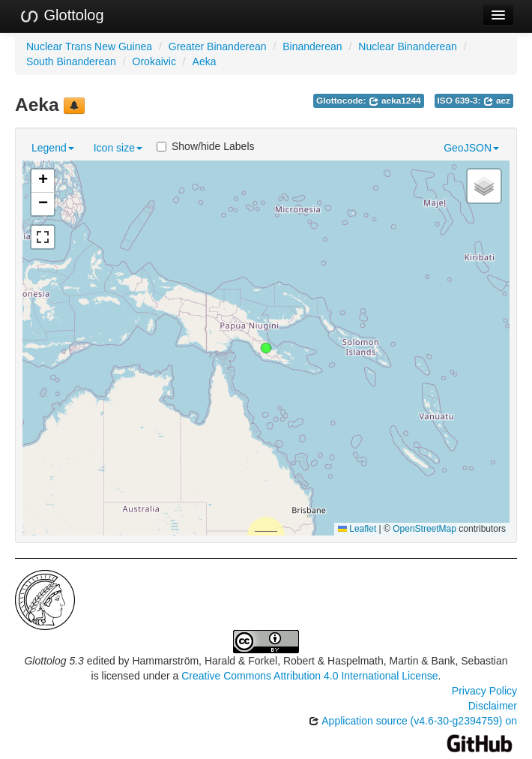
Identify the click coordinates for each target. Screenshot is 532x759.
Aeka (205, 61)
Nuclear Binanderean (408, 46)
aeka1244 (395, 100)
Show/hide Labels (206, 146)
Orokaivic (154, 61)
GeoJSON (471, 148)
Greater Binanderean (218, 46)
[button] (266, 348)
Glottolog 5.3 (54, 661)
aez (497, 100)
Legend (53, 148)
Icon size (118, 148)
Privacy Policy (484, 691)
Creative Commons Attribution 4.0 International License (309, 676)
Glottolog (61, 16)
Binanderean (312, 46)
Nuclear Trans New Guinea (89, 46)
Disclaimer (493, 706)
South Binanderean (71, 61)
